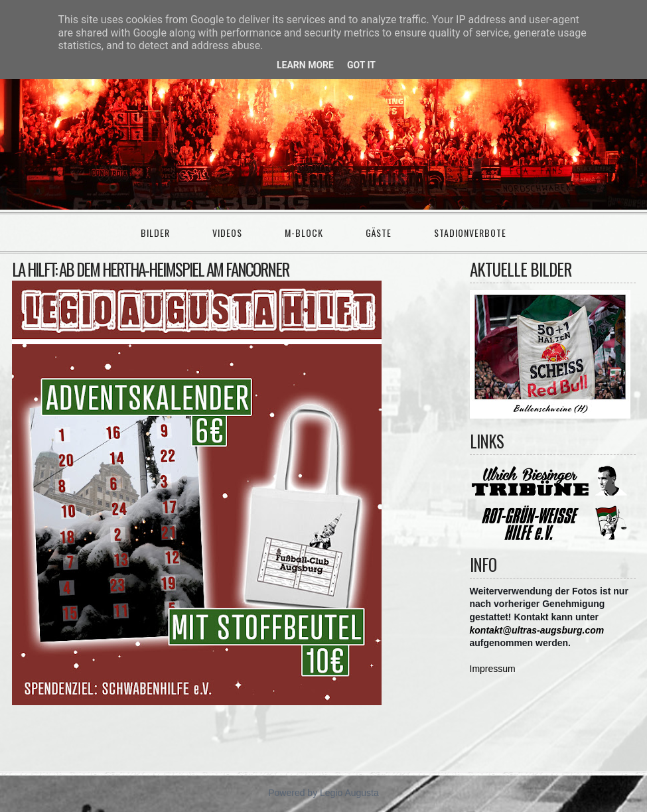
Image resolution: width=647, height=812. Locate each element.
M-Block (304, 233)
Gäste (379, 233)
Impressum (493, 669)
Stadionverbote (470, 233)
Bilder (155, 233)
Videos (227, 233)
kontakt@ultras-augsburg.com (537, 630)
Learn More (305, 65)
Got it (361, 65)
